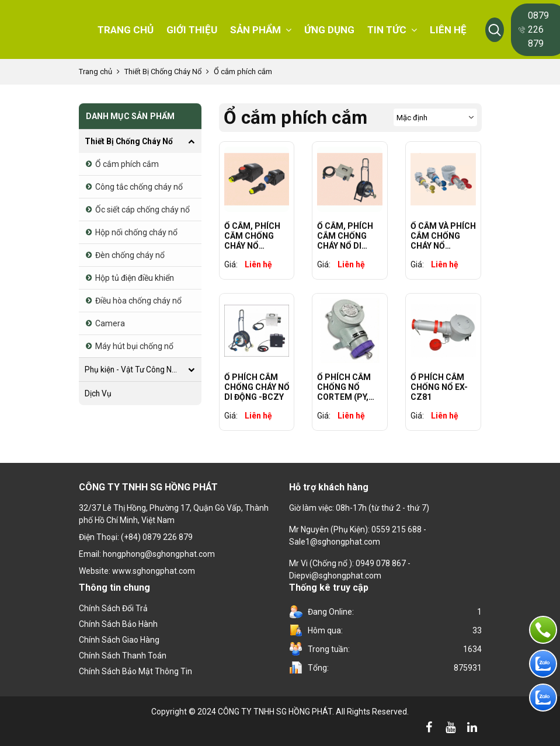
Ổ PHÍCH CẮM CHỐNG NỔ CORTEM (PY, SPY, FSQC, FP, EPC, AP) (345, 387)
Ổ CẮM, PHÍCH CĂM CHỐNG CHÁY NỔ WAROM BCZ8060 (252, 236)
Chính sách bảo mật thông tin (135, 671)
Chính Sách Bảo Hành (118, 624)
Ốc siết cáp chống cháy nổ (142, 210)
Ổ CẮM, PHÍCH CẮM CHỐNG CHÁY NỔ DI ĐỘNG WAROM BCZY (345, 236)
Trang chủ (95, 72)
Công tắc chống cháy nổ (139, 187)
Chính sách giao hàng (119, 640)
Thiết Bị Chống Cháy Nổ (163, 72)
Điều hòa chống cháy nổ (138, 301)
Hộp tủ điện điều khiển (135, 278)
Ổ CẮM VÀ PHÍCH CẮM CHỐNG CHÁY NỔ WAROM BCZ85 (443, 236)
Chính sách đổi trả (113, 608)
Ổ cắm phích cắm (243, 72)
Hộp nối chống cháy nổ (136, 232)
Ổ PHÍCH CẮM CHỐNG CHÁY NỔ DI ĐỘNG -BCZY (257, 387)
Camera (110, 323)
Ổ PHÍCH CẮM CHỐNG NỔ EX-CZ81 (439, 387)
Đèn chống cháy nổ (130, 255)
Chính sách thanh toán (123, 656)
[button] (495, 30)
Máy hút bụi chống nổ (134, 346)
